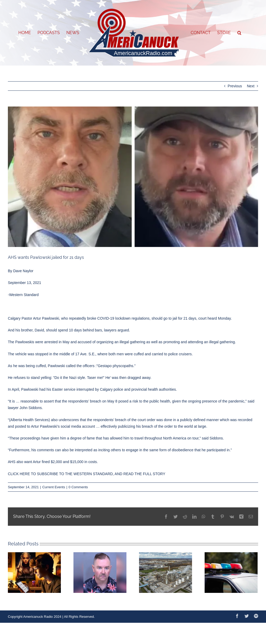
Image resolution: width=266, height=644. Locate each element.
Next (251, 86)
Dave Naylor (23, 271)
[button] (239, 33)
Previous (235, 86)
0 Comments (78, 487)
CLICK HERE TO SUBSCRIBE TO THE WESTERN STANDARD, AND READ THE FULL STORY (87, 474)
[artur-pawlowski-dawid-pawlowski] (133, 177)
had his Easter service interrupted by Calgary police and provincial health (99, 389)
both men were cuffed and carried (136, 354)
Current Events (54, 487)
